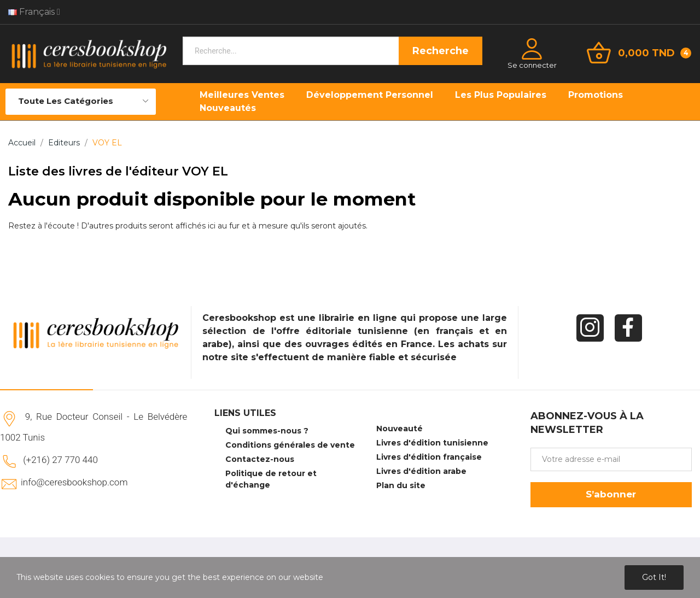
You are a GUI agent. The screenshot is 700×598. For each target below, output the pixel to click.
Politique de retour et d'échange (271, 479)
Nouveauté (399, 429)
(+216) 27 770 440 (60, 460)
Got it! (654, 577)
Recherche (441, 51)
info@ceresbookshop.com (74, 482)
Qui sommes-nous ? (267, 431)
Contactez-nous (260, 459)
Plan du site (401, 485)
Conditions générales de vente (290, 445)
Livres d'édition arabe (421, 471)
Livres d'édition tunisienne (432, 443)
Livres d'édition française (429, 457)
